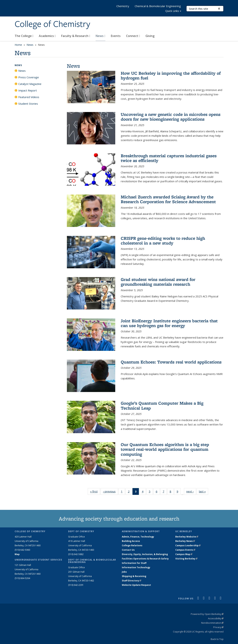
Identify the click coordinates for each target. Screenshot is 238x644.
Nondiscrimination (212, 623)
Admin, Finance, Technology (138, 537)
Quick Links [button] (173, 11)
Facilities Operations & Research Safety (145, 559)
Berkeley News (185, 541)
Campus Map (184, 554)
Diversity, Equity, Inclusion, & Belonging (145, 554)
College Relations (132, 545)
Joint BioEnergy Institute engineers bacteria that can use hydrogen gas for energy (169, 323)
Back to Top (217, 639)
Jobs (124, 572)
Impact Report (28, 90)
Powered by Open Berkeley (207, 614)
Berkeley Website (187, 537)
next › (191, 491)
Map (17, 554)
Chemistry (123, 6)
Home (18, 45)
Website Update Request (136, 585)
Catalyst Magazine (30, 84)
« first (95, 491)
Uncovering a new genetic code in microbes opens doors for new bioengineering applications (171, 117)
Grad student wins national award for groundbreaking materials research (158, 282)
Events (116, 36)
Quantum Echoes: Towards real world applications (171, 362)
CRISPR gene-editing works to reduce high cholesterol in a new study (163, 241)
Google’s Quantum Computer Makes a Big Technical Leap (162, 405)
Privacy (218, 627)
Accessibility (216, 618)
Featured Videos (29, 97)
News (100, 36)
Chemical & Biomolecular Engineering (158, 6)
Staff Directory (132, 581)
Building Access (131, 541)
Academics (47, 36)
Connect (133, 36)
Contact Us (128, 550)
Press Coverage (29, 77)
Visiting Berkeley (186, 559)
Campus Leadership (188, 545)
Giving (150, 36)
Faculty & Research (76, 36)
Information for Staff (134, 563)
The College (24, 36)
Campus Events (185, 550)
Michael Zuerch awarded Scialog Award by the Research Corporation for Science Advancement (168, 199)
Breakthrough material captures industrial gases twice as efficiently (169, 158)
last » (204, 491)
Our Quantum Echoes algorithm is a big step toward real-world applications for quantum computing (165, 449)
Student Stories (28, 104)
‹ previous (110, 491)
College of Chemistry (52, 24)
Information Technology (136, 567)
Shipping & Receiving (134, 576)
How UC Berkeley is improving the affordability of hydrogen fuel (171, 75)
